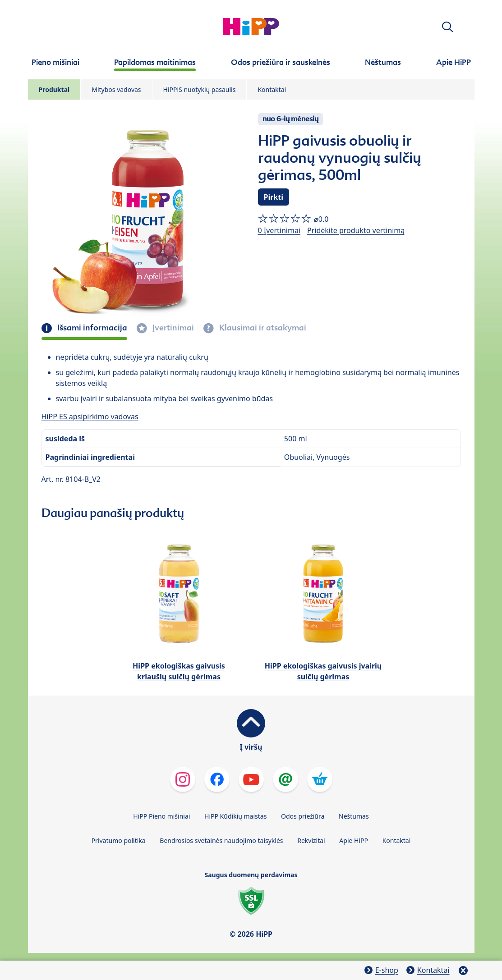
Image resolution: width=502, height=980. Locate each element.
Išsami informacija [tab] (91, 328)
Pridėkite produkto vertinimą (356, 230)
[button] (447, 27)
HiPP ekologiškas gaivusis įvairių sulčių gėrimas (323, 671)
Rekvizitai (311, 840)
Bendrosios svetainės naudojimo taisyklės (221, 840)
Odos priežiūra (303, 816)
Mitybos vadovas (116, 89)
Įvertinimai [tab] (172, 328)
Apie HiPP (354, 840)
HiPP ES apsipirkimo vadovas (90, 417)
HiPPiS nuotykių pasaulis (200, 89)
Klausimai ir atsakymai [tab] (262, 328)
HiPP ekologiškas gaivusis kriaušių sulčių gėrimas (179, 671)
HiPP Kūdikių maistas (235, 816)
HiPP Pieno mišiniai (161, 816)
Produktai (54, 89)
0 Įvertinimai (279, 230)
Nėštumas (354, 816)
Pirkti (274, 197)
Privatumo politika (119, 840)
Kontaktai (272, 89)
